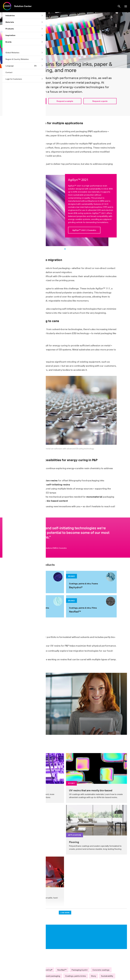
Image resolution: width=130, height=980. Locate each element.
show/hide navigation (126, 6)
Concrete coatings (101, 970)
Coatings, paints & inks (76, 976)
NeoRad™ (62, 970)
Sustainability (107, 976)
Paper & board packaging (49, 976)
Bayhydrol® (34, 970)
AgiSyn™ (20, 970)
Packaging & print (80, 970)
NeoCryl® (48, 970)
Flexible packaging (24, 976)
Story (94, 976)
